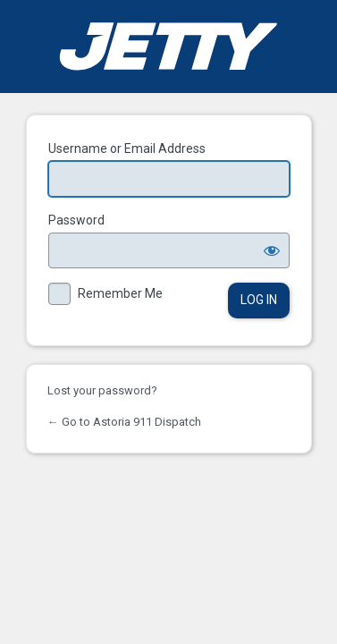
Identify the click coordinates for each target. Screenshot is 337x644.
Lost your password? (102, 390)
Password (76, 220)
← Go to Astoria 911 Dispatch (124, 422)
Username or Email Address (127, 148)
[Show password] (272, 250)
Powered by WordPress (168, 47)
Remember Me (120, 293)
